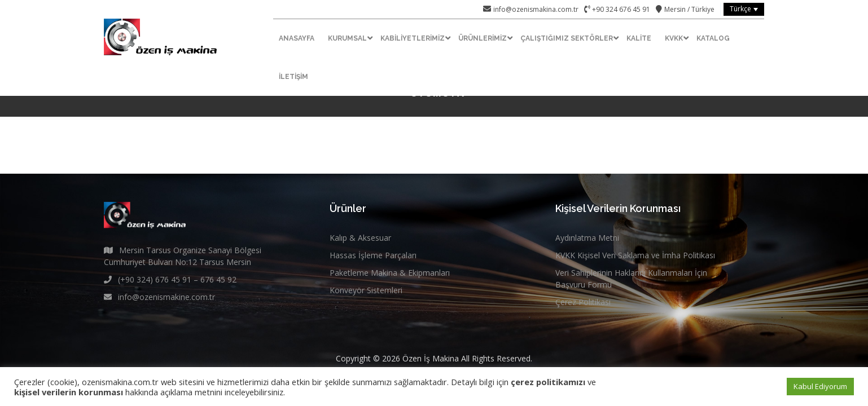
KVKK (674, 38)
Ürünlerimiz (483, 38)
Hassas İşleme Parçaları (373, 255)
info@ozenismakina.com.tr (536, 9)
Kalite (639, 38)
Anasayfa (297, 38)
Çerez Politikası (583, 302)
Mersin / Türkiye (689, 9)
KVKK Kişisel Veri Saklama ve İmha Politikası (635, 255)
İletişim (293, 77)
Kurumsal (347, 38)
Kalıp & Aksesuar (360, 238)
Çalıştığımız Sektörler (567, 38)
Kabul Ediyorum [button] (820, 386)
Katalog (713, 38)
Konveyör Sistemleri (366, 290)
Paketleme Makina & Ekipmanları (390, 273)
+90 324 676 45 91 (620, 9)
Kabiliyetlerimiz (413, 38)
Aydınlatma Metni (587, 238)
